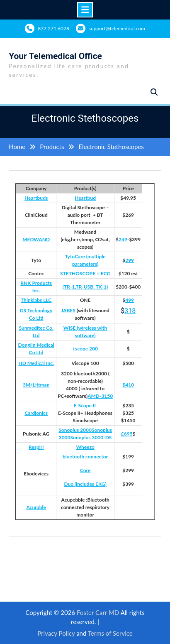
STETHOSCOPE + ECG (85, 273)
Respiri (36, 447)
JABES (68, 310)
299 (130, 260)
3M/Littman (36, 385)
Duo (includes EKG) (85, 484)
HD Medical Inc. (36, 363)
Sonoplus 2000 (75, 430)
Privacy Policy (56, 633)
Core (85, 470)
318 (130, 311)
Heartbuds (36, 198)
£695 (127, 434)
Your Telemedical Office (55, 56)
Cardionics (36, 413)
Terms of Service (110, 633)
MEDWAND (36, 239)
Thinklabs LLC (36, 300)
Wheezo (85, 447)
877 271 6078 (53, 28)
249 (123, 239)
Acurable (36, 507)
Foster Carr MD (99, 612)
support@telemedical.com (117, 28)
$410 (128, 385)
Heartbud (85, 198)
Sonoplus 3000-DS (91, 437)
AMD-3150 (100, 396)
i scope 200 (85, 349)
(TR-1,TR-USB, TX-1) (85, 287)
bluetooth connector (85, 457)
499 (130, 300)
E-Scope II (85, 405)
